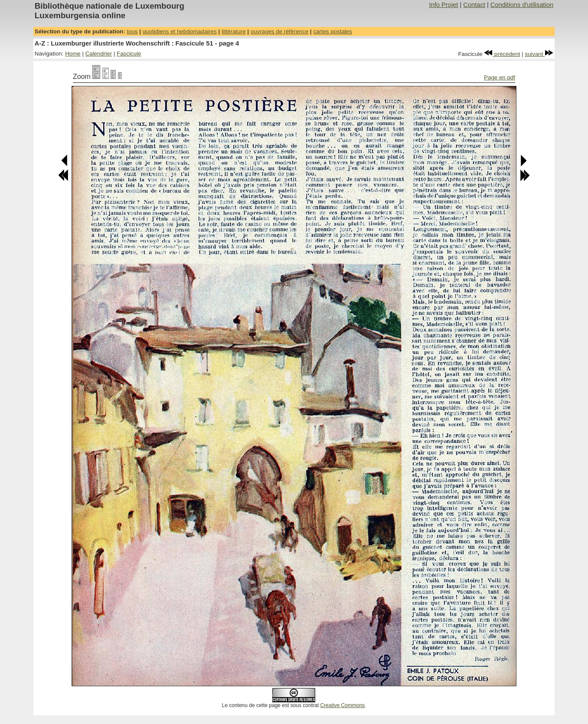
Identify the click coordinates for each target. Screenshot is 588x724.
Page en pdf (500, 77)
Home (73, 54)
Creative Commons (342, 705)
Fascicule (129, 54)
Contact (474, 5)
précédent (502, 54)
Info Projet (444, 5)
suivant (539, 54)
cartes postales (333, 31)
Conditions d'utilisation (522, 5)
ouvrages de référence (279, 31)
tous (132, 31)
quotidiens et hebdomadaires (180, 31)
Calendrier (99, 54)
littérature (234, 31)
